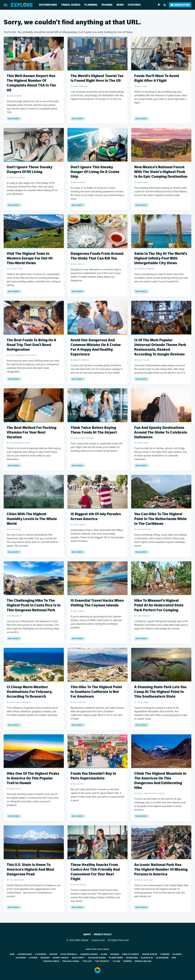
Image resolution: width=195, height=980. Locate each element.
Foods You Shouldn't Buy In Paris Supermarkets (93, 776)
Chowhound (25, 954)
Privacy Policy (103, 934)
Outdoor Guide (97, 958)
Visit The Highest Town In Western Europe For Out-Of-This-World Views (30, 258)
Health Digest (131, 954)
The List (87, 961)
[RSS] (165, 5)
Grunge (115, 954)
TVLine (116, 961)
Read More (13, 119)
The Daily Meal (71, 961)
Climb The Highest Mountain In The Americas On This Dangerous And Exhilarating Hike (160, 781)
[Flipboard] (159, 5)
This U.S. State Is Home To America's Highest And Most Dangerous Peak (30, 870)
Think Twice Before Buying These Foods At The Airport (94, 430)
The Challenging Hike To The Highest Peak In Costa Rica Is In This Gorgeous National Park (34, 605)
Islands (177, 954)
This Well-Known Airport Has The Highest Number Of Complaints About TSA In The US (31, 83)
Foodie (53, 954)
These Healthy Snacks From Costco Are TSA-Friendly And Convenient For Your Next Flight (95, 872)
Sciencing (132, 958)
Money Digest (61, 958)
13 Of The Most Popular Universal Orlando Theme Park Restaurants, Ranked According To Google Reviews (160, 347)
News (120, 5)
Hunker (165, 954)
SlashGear (162, 958)
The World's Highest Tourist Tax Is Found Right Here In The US (97, 78)
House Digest (150, 954)
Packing (107, 5)
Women (128, 961)
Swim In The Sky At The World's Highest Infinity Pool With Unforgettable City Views (161, 258)
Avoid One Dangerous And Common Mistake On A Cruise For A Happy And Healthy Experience (96, 347)
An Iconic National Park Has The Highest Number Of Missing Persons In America (161, 870)
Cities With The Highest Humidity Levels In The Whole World (32, 519)
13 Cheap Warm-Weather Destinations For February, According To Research (30, 692)
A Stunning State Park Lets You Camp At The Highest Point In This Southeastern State (160, 692)
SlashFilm (147, 958)
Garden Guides (89, 954)
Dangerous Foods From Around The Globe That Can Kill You (97, 256)
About (87, 934)
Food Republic (69, 954)
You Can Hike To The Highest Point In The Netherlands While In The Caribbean (160, 519)
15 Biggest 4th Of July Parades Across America (96, 516)
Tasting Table (51, 961)
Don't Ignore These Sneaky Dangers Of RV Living (30, 170)
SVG (174, 958)
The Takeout (102, 961)
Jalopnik (21, 958)
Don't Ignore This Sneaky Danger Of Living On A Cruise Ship (95, 172)
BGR (12, 954)
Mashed (45, 958)
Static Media (81, 940)
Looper (33, 958)
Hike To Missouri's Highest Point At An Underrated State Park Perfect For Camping (159, 605)
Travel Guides (71, 5)
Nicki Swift (78, 958)
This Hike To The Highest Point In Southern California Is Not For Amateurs (96, 692)
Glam (104, 954)
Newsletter (180, 5)
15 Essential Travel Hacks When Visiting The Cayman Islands (97, 603)
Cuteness (41, 954)
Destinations (48, 5)
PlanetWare (116, 958)
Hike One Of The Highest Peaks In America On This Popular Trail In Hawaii (33, 778)
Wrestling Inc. (143, 961)
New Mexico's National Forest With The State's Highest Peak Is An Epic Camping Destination (161, 172)
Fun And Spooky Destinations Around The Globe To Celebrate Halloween (161, 432)
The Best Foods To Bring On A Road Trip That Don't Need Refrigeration (31, 345)
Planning (91, 5)
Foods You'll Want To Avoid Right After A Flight (157, 78)
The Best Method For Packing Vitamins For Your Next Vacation (32, 432)
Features (134, 5)
